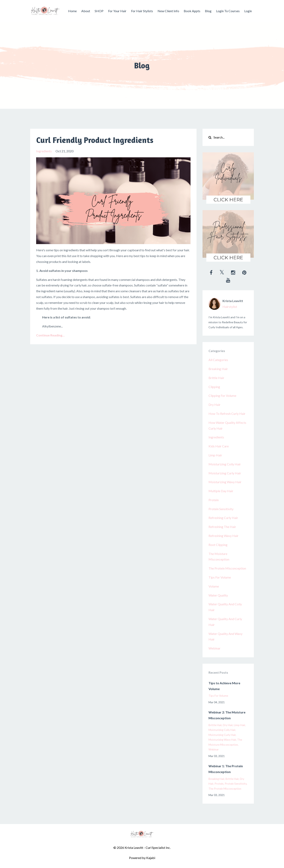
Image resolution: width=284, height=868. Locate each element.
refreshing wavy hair (223, 536)
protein (214, 500)
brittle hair (216, 378)
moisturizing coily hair (225, 464)
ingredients (44, 151)
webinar (214, 648)
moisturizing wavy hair (225, 482)
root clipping (218, 545)
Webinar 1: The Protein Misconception (226, 769)
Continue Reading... (50, 335)
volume (214, 586)
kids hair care (219, 446)
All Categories (218, 360)
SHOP (99, 11)
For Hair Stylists (142, 11)
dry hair (214, 405)
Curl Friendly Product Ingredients (95, 140)
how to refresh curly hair (227, 414)
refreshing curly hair (223, 518)
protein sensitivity (221, 509)
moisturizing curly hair (225, 473)
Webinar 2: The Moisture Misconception (227, 715)
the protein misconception (227, 568)
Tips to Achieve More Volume (224, 686)
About (86, 11)
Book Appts (192, 11)
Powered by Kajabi (142, 858)
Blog (208, 11)
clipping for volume (222, 396)
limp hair (215, 455)
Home (72, 11)
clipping (214, 387)
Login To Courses (228, 11)
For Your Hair (117, 11)
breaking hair (218, 369)
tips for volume (220, 577)
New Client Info (168, 11)
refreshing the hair (222, 527)
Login (248, 11)
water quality (218, 595)
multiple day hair (221, 491)
